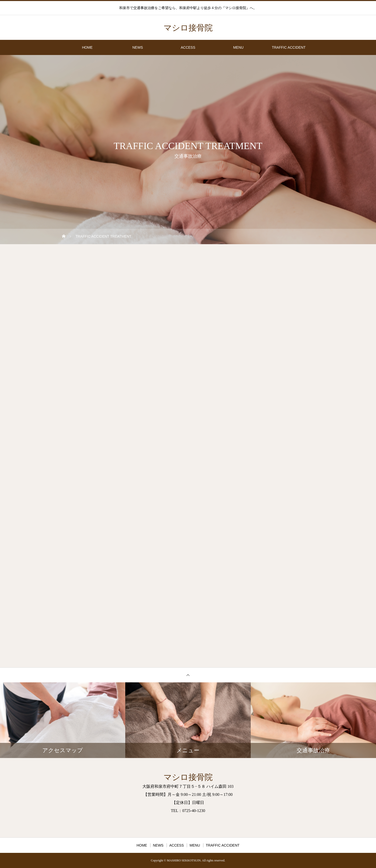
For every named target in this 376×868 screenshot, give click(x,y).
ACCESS (188, 47)
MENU (238, 47)
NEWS (138, 47)
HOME (87, 47)
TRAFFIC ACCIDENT (289, 47)
